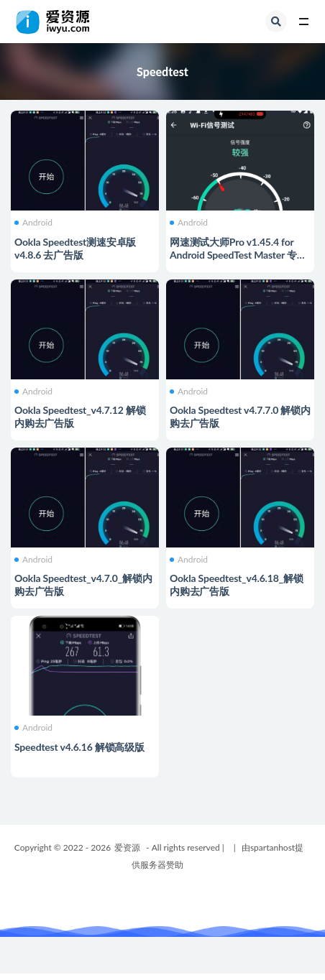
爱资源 (127, 847)
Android (33, 223)
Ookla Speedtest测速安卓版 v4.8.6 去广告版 (75, 248)
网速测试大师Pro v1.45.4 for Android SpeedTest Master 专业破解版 (238, 255)
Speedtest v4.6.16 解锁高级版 (79, 747)
